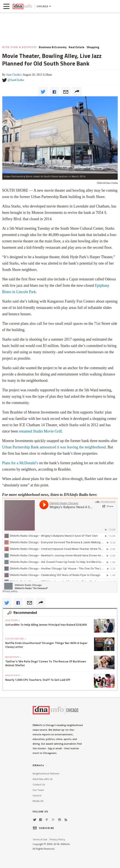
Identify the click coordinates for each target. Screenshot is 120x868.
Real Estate (77, 47)
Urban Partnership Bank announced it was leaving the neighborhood (54, 447)
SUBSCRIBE (43, 828)
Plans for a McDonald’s (20, 463)
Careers (37, 795)
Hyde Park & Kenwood (19, 47)
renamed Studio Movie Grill (40, 431)
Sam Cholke (14, 75)
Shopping (93, 47)
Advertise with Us (43, 779)
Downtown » (13, 675)
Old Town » (13, 620)
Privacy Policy (57, 839)
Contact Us (39, 784)
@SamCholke (16, 80)
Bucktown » (13, 657)
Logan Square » (16, 639)
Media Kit (38, 801)
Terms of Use (40, 839)
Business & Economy (53, 47)
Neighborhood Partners (46, 773)
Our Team (38, 790)
